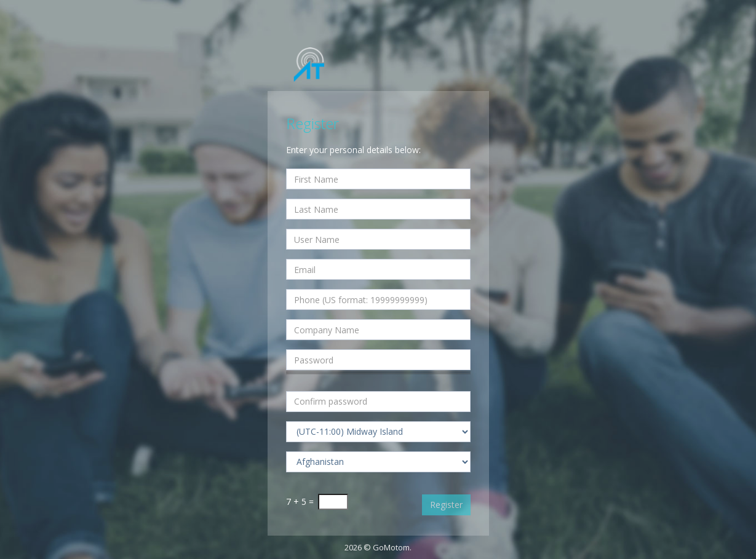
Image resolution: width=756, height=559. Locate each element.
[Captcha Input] (333, 502)
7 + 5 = (300, 502)
